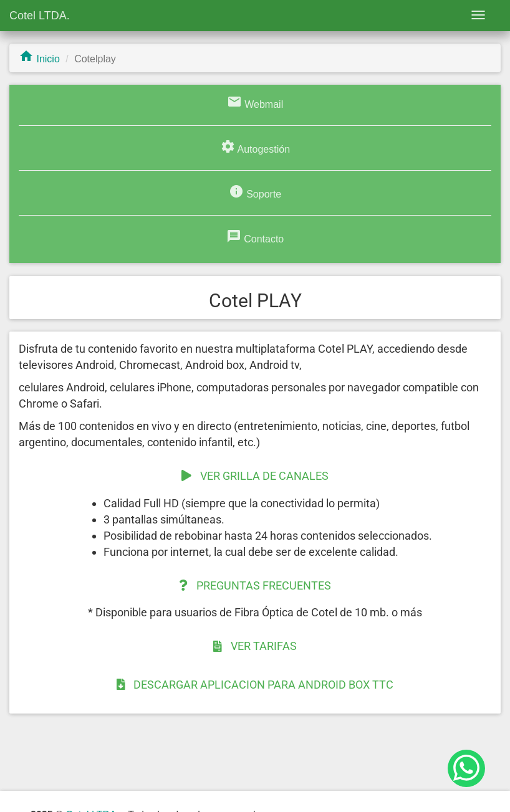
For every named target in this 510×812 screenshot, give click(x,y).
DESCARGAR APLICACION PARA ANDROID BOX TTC (255, 685)
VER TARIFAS (255, 646)
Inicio (39, 59)
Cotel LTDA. (40, 16)
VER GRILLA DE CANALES (255, 476)
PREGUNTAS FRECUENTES (255, 585)
